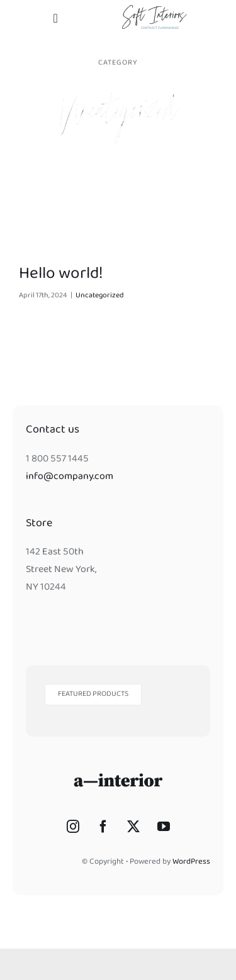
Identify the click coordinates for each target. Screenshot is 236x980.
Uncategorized (100, 296)
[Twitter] (133, 827)
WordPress (191, 862)
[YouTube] (164, 827)
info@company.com (70, 477)
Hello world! (61, 275)
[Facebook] (103, 827)
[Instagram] (73, 827)
